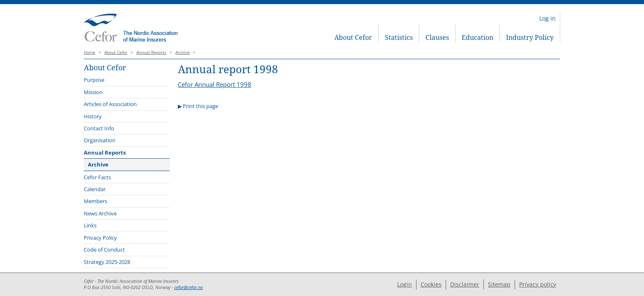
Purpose (94, 80)
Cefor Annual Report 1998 (215, 84)
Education (477, 37)
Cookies (431, 284)
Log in (547, 18)
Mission (93, 92)
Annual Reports (151, 52)
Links (90, 225)
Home (90, 52)
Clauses (437, 37)
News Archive (100, 213)
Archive (183, 52)
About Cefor (353, 37)
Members (95, 201)
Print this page (200, 106)
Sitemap (499, 284)
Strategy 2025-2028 (107, 262)
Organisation (100, 140)
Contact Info (99, 128)
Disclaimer (465, 284)
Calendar (95, 189)
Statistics (399, 37)
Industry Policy (530, 37)
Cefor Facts (97, 177)
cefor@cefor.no (189, 287)
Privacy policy (538, 284)
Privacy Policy (100, 238)
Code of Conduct (104, 250)
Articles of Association (110, 104)
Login (405, 284)
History (93, 116)
